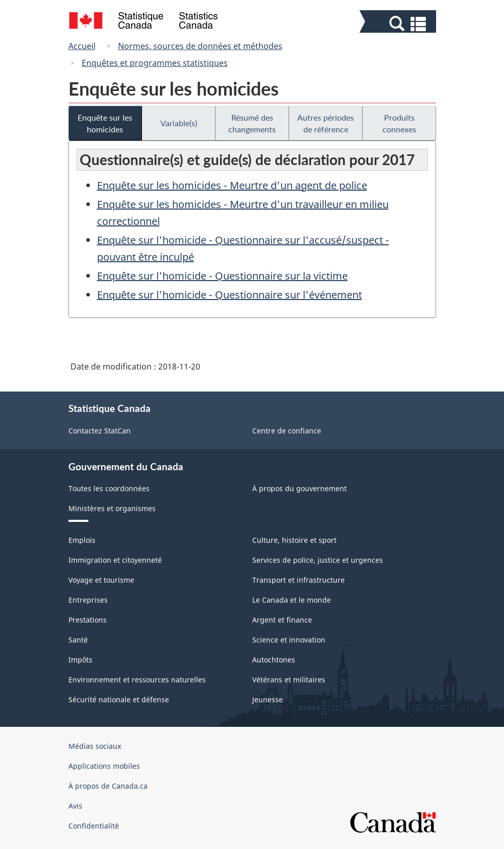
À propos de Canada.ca (108, 786)
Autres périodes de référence (326, 123)
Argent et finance (282, 620)
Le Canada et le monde (292, 600)
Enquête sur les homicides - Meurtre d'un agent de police (232, 185)
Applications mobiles (104, 766)
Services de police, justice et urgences (318, 560)
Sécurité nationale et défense (119, 699)
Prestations (88, 620)
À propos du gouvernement (299, 488)
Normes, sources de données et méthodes (200, 46)
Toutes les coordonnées (109, 488)
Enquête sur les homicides (105, 123)
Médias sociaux (95, 746)
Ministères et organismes (112, 508)
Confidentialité (94, 826)
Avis (75, 806)
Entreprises (88, 600)
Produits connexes (399, 123)
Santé (78, 640)
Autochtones (274, 660)
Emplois (82, 540)
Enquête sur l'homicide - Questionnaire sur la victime (222, 276)
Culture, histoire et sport (294, 540)
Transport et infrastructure (298, 580)
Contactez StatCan (100, 431)
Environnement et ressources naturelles (137, 680)
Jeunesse (268, 699)
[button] (399, 24)
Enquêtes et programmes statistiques (155, 63)
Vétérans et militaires (289, 680)
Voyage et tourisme (101, 580)
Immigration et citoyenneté (115, 560)
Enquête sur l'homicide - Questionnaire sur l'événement (230, 295)
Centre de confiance (287, 431)
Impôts (80, 660)
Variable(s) (179, 123)
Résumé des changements (252, 123)
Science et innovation (289, 640)
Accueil (82, 46)
